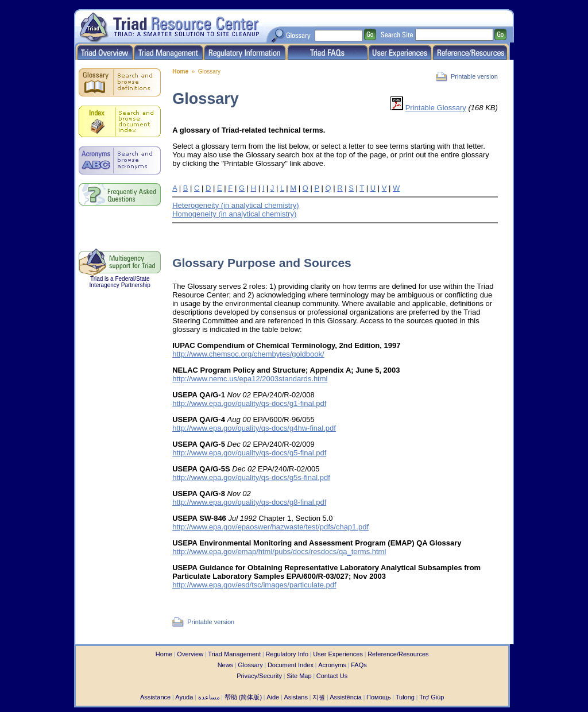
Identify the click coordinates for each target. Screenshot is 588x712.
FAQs (359, 665)
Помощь (379, 697)
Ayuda (184, 697)
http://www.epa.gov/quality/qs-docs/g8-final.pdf (249, 502)
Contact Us (332, 676)
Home (180, 71)
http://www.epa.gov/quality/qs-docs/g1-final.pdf (249, 403)
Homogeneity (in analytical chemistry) (234, 214)
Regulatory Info (287, 654)
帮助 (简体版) (243, 697)
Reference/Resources (398, 654)
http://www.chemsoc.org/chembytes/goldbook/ (248, 354)
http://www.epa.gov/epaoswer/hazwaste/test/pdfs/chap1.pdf (270, 527)
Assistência (346, 697)
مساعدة (209, 697)
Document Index (291, 665)
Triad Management (234, 654)
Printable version (474, 76)
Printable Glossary (436, 108)
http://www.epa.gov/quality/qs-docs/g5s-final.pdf (251, 477)
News (226, 665)
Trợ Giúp (432, 697)
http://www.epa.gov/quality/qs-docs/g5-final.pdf (249, 453)
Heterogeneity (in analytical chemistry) (235, 205)
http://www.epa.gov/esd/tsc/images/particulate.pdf (254, 585)
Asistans (296, 697)
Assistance (155, 697)
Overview (190, 654)
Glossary (250, 665)
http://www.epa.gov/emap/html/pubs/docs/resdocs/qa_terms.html (279, 552)
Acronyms (332, 665)
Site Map (299, 676)
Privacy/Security (259, 676)
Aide (273, 697)
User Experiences (338, 654)
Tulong (405, 697)
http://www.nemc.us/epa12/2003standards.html (250, 379)
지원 (319, 697)
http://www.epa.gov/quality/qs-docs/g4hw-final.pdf (254, 428)
